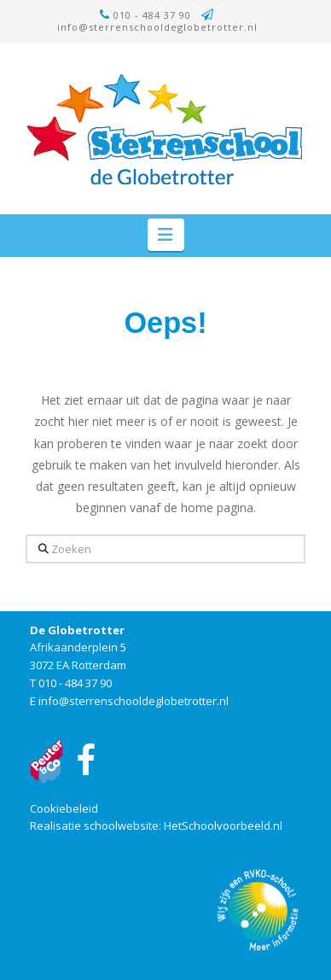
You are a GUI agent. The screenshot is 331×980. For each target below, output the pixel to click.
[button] (166, 235)
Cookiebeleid (64, 808)
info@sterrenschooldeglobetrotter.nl (157, 27)
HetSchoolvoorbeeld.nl (223, 825)
